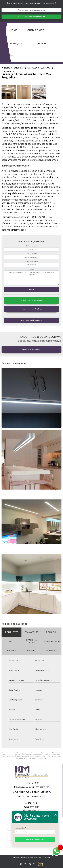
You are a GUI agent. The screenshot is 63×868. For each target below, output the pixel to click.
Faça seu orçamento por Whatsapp (31, 17)
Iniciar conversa (35, 839)
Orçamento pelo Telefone (32, 309)
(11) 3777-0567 (31, 807)
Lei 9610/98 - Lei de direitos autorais (34, 758)
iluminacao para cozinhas (32, 68)
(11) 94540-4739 (31, 810)
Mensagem (32, 269)
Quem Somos (36, 30)
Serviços (16, 44)
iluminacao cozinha (46, 68)
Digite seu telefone (32, 261)
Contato (41, 44)
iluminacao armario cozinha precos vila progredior (8, 71)
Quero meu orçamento (31, 350)
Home (13, 30)
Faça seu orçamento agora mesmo (31, 10)
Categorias (19, 68)
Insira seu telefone (22, 828)
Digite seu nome (32, 246)
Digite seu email (32, 254)
